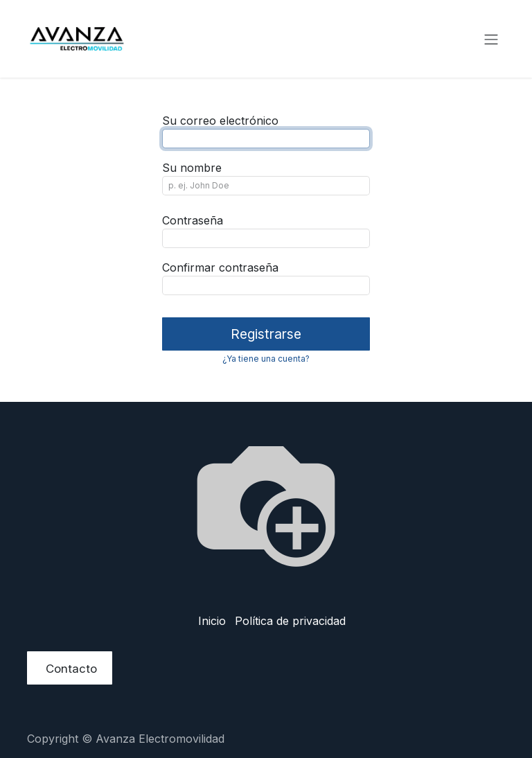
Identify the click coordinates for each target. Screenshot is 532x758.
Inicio (212, 621)
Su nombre (192, 168)
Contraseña (193, 220)
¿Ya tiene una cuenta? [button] (266, 359)
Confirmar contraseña (220, 267)
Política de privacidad (290, 621)
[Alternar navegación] (491, 39)
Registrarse (266, 334)
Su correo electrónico (220, 121)
